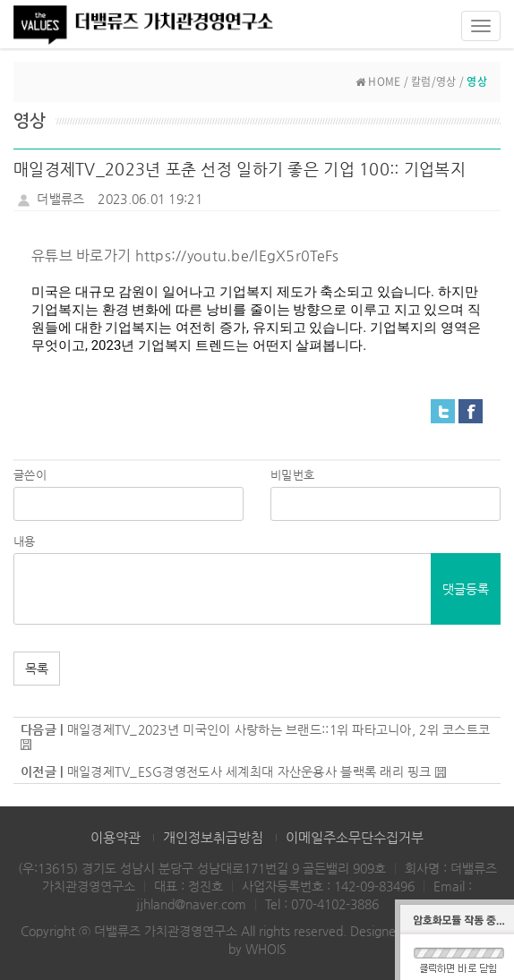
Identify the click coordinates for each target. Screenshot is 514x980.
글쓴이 (30, 475)
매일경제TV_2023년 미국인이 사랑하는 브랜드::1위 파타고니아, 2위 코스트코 (279, 729)
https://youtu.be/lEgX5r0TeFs (237, 256)
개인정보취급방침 (213, 837)
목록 (37, 669)
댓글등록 (466, 589)
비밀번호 (292, 475)
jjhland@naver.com (191, 904)
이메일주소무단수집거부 (355, 837)
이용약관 (116, 837)
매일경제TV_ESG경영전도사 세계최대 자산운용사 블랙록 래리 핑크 (249, 771)
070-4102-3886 (335, 904)
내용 (25, 541)
